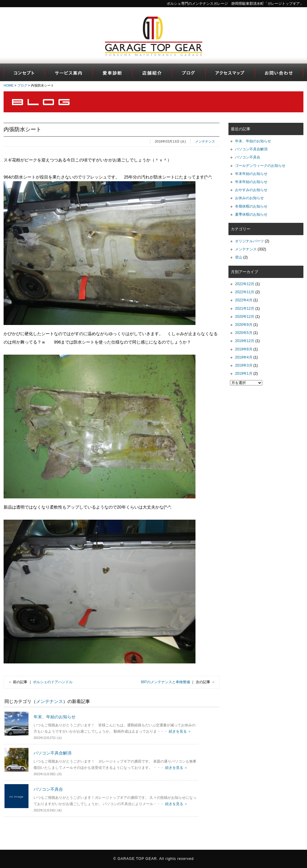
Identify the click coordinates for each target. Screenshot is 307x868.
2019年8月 (244, 349)
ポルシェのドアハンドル (53, 682)
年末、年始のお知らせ (55, 717)
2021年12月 (245, 309)
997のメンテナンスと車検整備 (165, 682)
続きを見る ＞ (180, 731)
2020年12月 (245, 317)
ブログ (22, 85)
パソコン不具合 (48, 789)
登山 (239, 257)
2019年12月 (245, 341)
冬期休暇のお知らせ (251, 206)
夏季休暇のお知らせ (251, 214)
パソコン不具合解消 (52, 753)
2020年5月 (244, 333)
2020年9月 (244, 325)
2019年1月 (244, 373)
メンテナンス (205, 141)
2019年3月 (244, 365)
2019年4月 (244, 357)
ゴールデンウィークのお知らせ (260, 166)
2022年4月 (244, 300)
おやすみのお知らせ (251, 190)
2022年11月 (245, 292)
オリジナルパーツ (249, 241)
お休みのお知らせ (249, 198)
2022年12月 (245, 284)
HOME (9, 85)
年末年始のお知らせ (251, 174)
